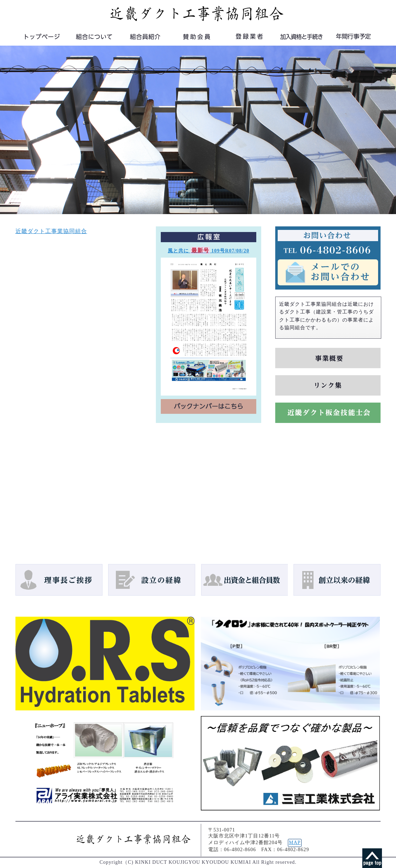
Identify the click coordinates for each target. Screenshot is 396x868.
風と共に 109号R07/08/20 (209, 251)
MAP (295, 843)
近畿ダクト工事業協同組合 (51, 231)
